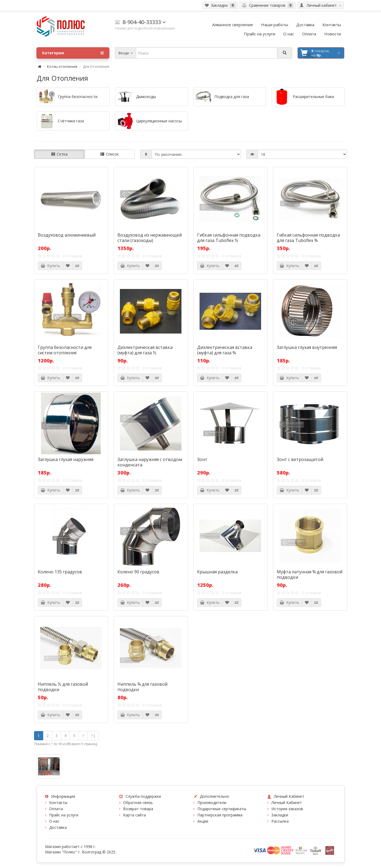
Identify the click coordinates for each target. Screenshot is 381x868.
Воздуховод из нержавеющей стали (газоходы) (150, 238)
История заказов (287, 809)
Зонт (202, 459)
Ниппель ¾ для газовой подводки (142, 687)
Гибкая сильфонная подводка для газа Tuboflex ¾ (308, 238)
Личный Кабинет (287, 803)
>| (93, 736)
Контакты (58, 803)
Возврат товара (138, 809)
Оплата (56, 809)
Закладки (280, 815)
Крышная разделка (217, 572)
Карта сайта (134, 815)
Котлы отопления (62, 66)
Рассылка (280, 821)
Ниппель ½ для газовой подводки (63, 687)
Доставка (58, 827)
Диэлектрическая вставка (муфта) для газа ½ (145, 350)
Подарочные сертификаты (222, 809)
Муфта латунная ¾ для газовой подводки (310, 574)
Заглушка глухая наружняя (66, 459)
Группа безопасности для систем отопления (65, 350)
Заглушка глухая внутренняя (307, 347)
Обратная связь (138, 803)
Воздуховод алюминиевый (67, 235)
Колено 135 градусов (60, 572)
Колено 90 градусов (138, 572)
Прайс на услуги (64, 815)
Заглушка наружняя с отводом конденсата (150, 462)
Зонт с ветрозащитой (300, 459)
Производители (212, 803)
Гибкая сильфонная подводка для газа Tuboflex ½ (229, 238)
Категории (73, 53)
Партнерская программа (220, 815)
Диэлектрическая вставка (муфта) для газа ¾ (225, 350)
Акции (203, 821)
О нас (54, 821)
